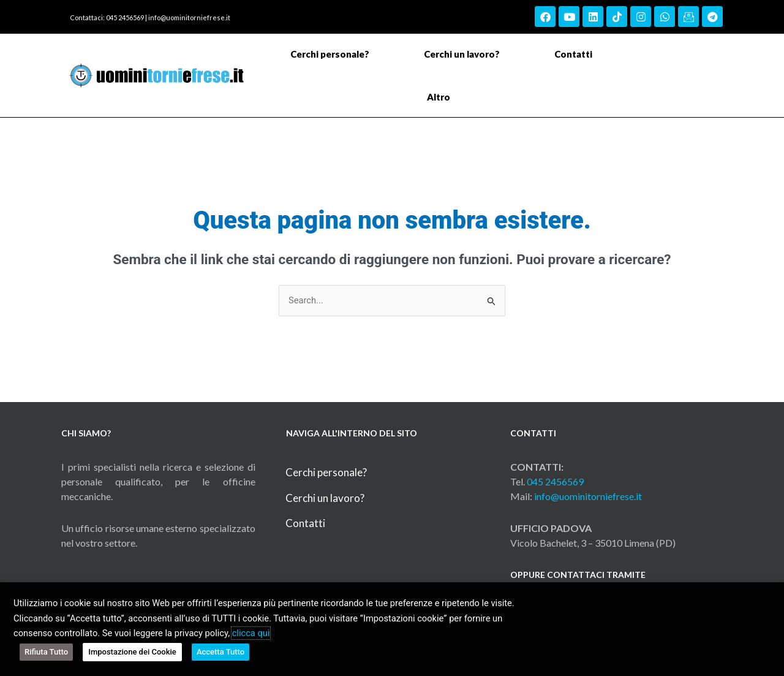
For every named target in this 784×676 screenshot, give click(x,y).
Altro (442, 97)
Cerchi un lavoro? (462, 54)
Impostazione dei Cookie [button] (131, 653)
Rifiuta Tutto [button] (46, 653)
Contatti (573, 54)
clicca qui (251, 636)
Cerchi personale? (330, 54)
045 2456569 (555, 482)
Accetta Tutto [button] (217, 653)
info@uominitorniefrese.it (189, 17)
